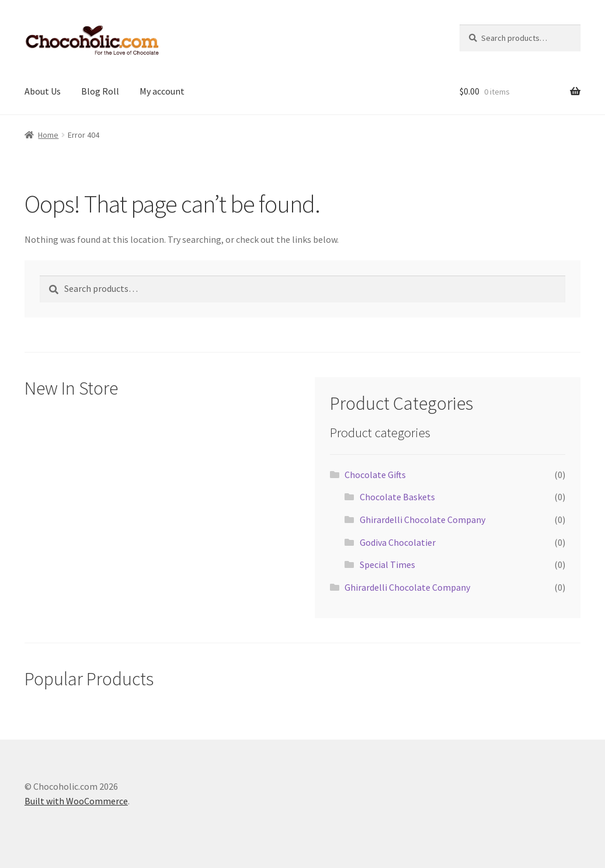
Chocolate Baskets (397, 497)
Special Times (387, 564)
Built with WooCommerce (76, 801)
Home (48, 135)
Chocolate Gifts (375, 475)
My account (162, 91)
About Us (43, 91)
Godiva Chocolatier (398, 542)
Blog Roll (100, 91)
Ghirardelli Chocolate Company (423, 520)
